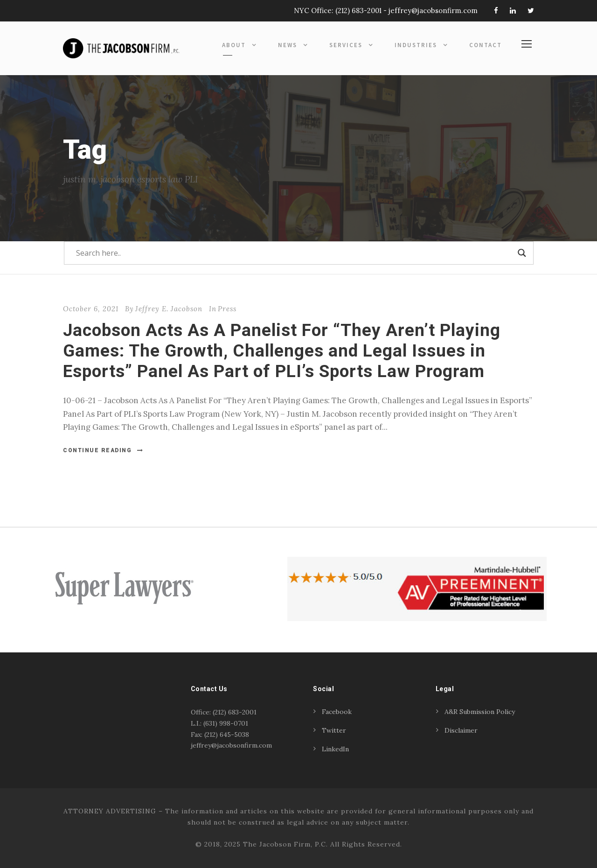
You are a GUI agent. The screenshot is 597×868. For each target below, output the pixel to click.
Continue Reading (103, 450)
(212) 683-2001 (358, 10)
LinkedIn (335, 749)
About (234, 45)
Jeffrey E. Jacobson (169, 309)
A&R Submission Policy (480, 712)
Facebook (337, 712)
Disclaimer (461, 730)
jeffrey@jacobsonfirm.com (433, 10)
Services (346, 45)
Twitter (334, 730)
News (288, 45)
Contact (486, 45)
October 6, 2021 (91, 309)
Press (227, 309)
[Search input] (295, 253)
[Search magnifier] (522, 253)
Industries (416, 45)
